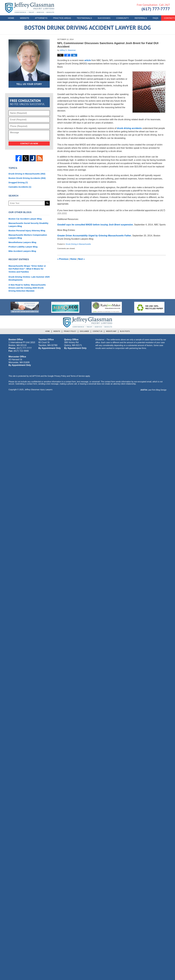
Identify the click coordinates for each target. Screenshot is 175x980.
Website (25, 18)
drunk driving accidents (129, 128)
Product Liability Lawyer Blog (23, 247)
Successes (104, 18)
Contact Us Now (29, 144)
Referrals (141, 18)
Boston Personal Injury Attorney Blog (27, 231)
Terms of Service (78, 376)
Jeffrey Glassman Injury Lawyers (39, 390)
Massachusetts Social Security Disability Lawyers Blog (28, 225)
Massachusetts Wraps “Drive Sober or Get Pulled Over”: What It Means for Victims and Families (27, 269)
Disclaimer (84, 331)
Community (122, 18)
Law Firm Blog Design (153, 390)
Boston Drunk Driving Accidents (27, 178)
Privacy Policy (70, 331)
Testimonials (84, 18)
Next (81, 259)
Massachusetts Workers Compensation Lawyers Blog (28, 236)
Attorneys (41, 18)
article (88, 60)
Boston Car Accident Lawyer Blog (25, 219)
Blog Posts (125, 331)
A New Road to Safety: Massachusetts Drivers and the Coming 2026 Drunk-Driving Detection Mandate (27, 288)
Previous (63, 259)
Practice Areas (62, 18)
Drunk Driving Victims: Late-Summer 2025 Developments (29, 278)
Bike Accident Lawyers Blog (22, 251)
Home (11, 18)
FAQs (155, 18)
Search (47, 203)
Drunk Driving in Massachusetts (78, 244)
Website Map (111, 331)
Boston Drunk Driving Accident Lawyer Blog (30, 8)
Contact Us (97, 331)
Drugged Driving (18, 182)
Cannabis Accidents (20, 187)
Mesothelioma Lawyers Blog (22, 242)
